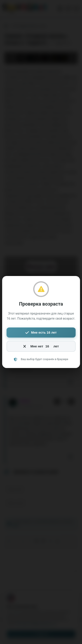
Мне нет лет (41, 346)
